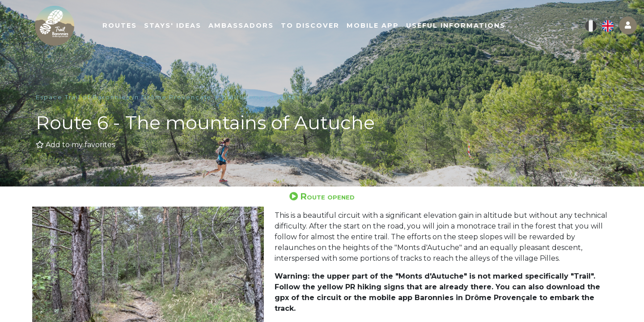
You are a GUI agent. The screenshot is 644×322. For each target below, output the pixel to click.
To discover (312, 25)
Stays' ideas (175, 25)
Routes (122, 25)
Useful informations (458, 25)
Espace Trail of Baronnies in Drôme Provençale (124, 97)
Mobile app (375, 25)
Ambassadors (243, 25)
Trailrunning (243, 97)
